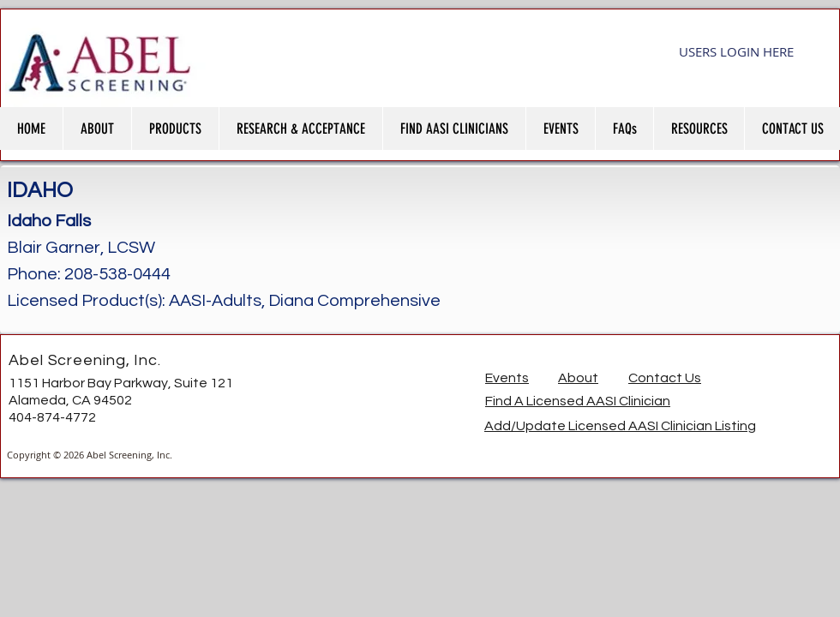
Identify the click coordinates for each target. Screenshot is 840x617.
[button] (97, 129)
